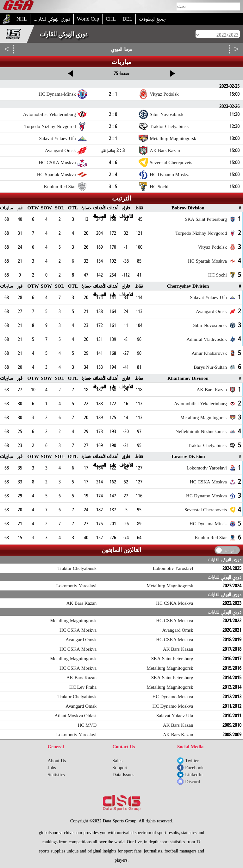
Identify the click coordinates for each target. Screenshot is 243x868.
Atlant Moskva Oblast (75, 716)
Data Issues (123, 775)
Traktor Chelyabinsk (77, 568)
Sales (117, 761)
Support (120, 768)
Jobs (52, 768)
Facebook (194, 768)
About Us (57, 761)
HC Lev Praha (83, 687)
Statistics (56, 775)
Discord (193, 782)
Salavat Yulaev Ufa (175, 716)
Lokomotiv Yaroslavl (173, 568)
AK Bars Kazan (81, 603)
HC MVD (87, 725)
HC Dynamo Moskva (173, 697)
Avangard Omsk (178, 630)
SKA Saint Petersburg (172, 659)
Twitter (192, 761)
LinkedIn (194, 775)
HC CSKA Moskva (174, 603)
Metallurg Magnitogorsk (170, 586)
